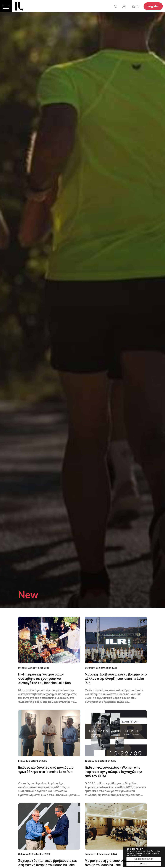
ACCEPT (144, 864)
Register (153, 6)
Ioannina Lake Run (19, 6)
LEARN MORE (49, 660)
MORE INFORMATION (144, 859)
